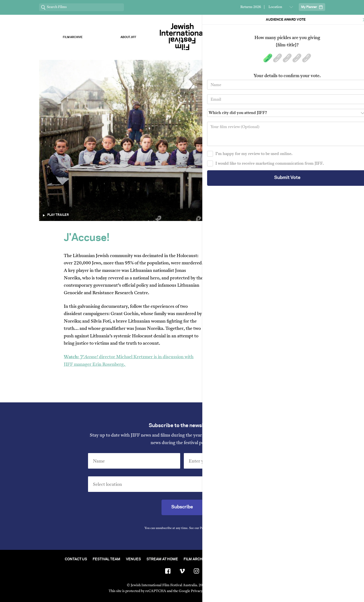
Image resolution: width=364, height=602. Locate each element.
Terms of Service (233, 591)
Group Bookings (268, 559)
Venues (133, 559)
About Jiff (128, 37)
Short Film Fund (230, 559)
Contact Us (76, 559)
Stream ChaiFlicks (291, 37)
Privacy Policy (209, 528)
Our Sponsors (236, 37)
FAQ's (294, 559)
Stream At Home (162, 559)
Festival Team (106, 559)
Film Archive (73, 37)
